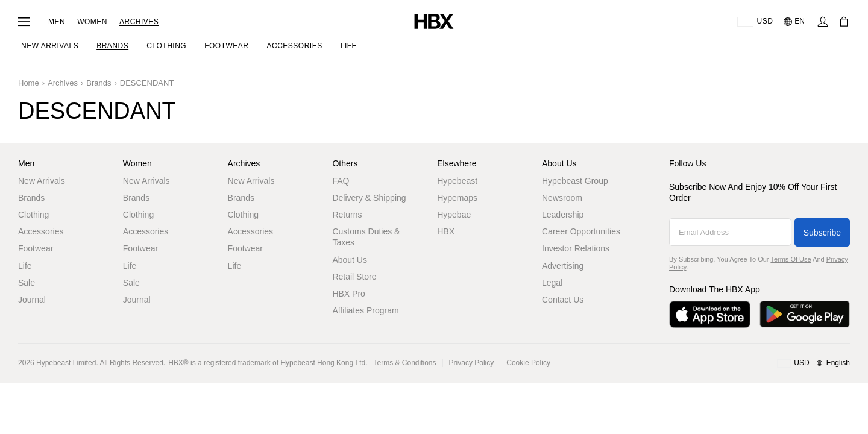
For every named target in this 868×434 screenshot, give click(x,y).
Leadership (563, 215)
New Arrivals (42, 181)
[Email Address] (730, 232)
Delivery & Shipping (369, 198)
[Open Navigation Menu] (24, 22)
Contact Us (563, 300)
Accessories (41, 231)
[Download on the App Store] (710, 314)
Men (57, 22)
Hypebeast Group (575, 181)
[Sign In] (823, 22)
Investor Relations (576, 248)
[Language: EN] (795, 22)
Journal (32, 300)
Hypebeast (457, 181)
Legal (552, 283)
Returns (347, 215)
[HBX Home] (434, 21)
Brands (99, 83)
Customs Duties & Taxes (366, 237)
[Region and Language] (813, 363)
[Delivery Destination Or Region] (755, 22)
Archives (139, 22)
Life (25, 266)
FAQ (341, 181)
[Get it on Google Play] (805, 314)
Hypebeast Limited (66, 363)
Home (29, 83)
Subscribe (822, 233)
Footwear (36, 248)
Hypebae (454, 215)
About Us (350, 260)
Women (92, 22)
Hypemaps (457, 198)
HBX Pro (348, 294)
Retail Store (354, 277)
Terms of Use (791, 259)
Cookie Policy (528, 363)
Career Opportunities (581, 231)
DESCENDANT (147, 83)
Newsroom (562, 198)
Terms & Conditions (405, 363)
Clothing (33, 215)
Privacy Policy (472, 363)
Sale (27, 283)
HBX (446, 231)
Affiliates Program (365, 310)
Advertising (563, 266)
